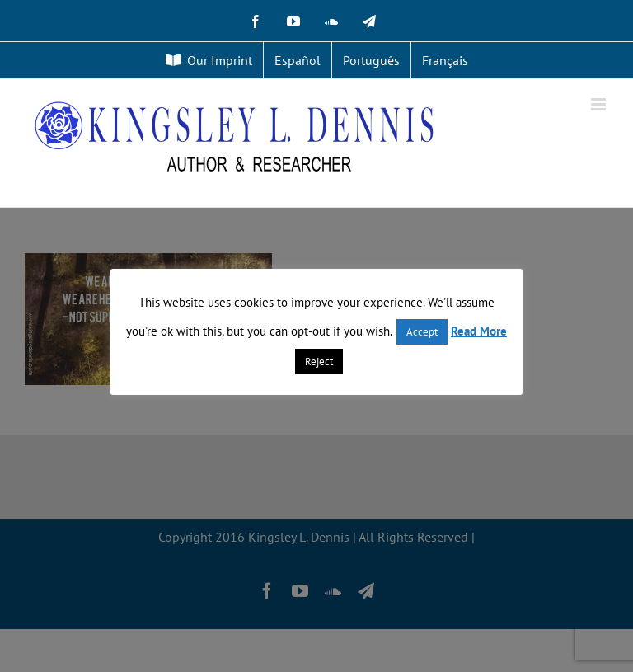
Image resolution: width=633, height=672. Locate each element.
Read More (479, 331)
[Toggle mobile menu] (600, 104)
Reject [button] (319, 362)
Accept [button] (422, 332)
